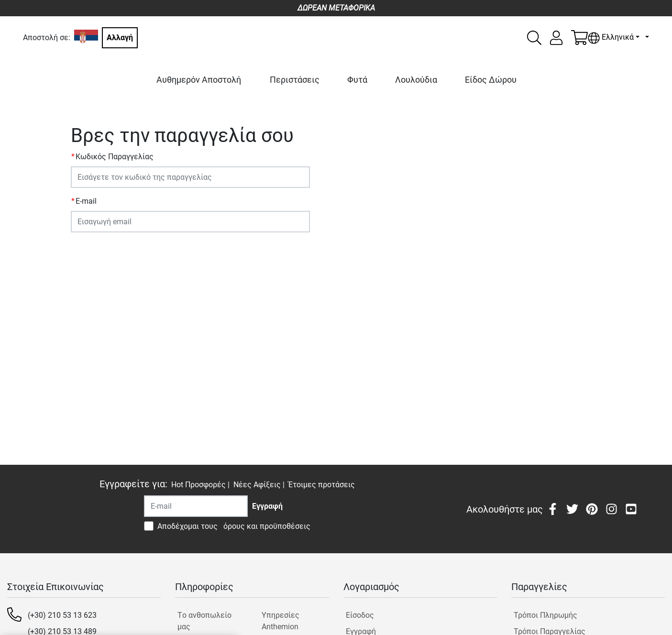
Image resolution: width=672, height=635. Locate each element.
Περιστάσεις (295, 80)
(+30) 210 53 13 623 (62, 615)
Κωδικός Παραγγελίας (115, 157)
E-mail (86, 201)
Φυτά (357, 80)
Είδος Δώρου (491, 80)
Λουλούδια (416, 80)
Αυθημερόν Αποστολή (199, 80)
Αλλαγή (120, 38)
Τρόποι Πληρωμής (545, 615)
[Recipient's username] (196, 506)
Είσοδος (360, 615)
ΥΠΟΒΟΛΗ (93, 250)
